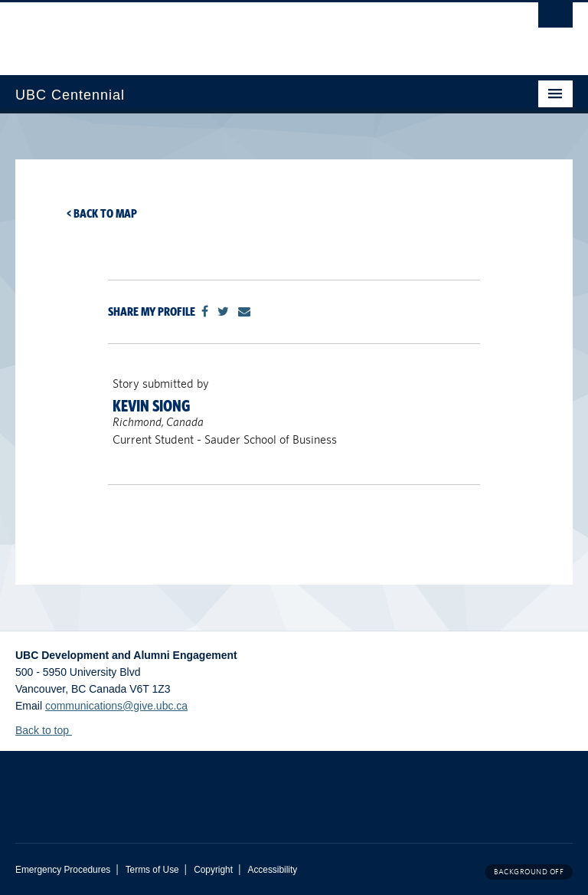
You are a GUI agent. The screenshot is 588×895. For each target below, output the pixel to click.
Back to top (49, 730)
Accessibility (272, 870)
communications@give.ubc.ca (116, 706)
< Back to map (102, 213)
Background (529, 872)
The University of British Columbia (252, 31)
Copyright (213, 870)
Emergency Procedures (63, 870)
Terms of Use (152, 870)
